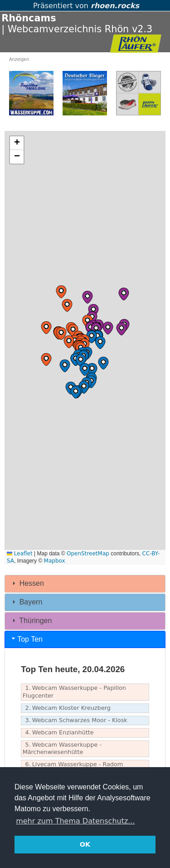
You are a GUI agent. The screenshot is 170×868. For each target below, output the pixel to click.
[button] (73, 330)
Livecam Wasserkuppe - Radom (73, 765)
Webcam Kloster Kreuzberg (67, 708)
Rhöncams (29, 18)
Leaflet (20, 554)
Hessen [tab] (27, 583)
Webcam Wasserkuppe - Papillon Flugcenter (74, 692)
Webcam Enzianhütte (58, 733)
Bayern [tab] (26, 602)
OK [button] (85, 844)
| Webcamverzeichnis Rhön (65, 29)
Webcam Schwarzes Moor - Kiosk (75, 721)
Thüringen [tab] (31, 621)
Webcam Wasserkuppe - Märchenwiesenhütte (62, 748)
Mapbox (55, 561)
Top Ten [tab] (26, 639)
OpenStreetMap (88, 554)
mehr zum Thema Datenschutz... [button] (75, 821)
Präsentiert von (85, 6)
